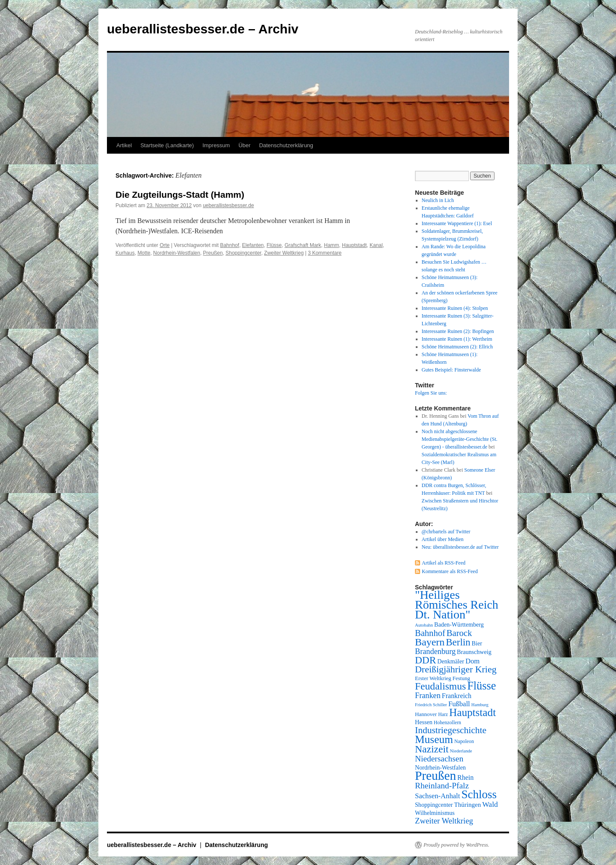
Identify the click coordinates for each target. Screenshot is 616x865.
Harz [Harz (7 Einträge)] (443, 714)
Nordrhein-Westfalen (177, 253)
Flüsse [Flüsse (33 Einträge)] (481, 686)
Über (244, 145)
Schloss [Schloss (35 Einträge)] (479, 794)
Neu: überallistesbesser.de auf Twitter (460, 547)
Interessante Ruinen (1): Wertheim (457, 339)
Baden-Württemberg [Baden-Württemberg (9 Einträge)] (459, 624)
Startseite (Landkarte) (167, 145)
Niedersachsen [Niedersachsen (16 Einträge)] (439, 759)
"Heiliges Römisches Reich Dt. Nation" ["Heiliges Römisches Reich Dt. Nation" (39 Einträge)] (457, 605)
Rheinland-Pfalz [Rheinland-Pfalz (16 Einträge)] (442, 786)
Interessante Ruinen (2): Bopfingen (458, 331)
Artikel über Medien (443, 539)
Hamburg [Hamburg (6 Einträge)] (480, 705)
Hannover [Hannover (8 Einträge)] (426, 714)
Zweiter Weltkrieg (284, 253)
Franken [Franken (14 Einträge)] (428, 696)
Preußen (213, 253)
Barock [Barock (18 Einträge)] (459, 633)
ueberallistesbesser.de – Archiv (203, 29)
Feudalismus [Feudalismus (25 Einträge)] (440, 686)
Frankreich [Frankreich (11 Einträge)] (457, 696)
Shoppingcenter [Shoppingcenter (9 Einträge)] (434, 805)
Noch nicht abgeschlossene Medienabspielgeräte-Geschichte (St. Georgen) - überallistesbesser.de (460, 439)
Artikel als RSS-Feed (444, 563)
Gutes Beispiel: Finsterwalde (452, 370)
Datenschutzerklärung (286, 145)
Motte (144, 253)
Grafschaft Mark (303, 245)
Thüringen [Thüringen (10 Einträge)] (468, 805)
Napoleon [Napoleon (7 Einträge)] (464, 741)
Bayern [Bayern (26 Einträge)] (430, 642)
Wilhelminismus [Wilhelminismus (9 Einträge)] (435, 813)
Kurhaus (125, 253)
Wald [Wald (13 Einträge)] (490, 804)
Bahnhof (230, 245)
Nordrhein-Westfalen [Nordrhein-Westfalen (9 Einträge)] (440, 767)
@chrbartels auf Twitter (446, 532)
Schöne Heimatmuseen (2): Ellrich (457, 347)
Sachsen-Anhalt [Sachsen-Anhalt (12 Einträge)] (437, 796)
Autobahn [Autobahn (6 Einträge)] (424, 625)
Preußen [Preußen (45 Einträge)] (435, 776)
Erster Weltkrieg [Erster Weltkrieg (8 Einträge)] (433, 678)
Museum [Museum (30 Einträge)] (434, 739)
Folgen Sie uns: (431, 393)
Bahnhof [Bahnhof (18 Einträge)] (430, 633)
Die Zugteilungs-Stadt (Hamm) (180, 195)
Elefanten (253, 245)
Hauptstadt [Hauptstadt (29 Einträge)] (472, 712)
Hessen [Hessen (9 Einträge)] (424, 722)
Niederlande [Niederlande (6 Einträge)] (461, 751)
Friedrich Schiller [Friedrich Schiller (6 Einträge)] (431, 705)
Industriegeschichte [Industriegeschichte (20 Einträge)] (451, 730)
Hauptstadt (354, 245)
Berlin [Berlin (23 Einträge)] (458, 642)
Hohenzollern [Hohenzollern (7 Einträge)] (447, 722)
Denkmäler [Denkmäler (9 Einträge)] (451, 661)
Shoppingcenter (243, 253)
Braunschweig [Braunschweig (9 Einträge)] (474, 652)
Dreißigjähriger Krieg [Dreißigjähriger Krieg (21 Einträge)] (456, 669)
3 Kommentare (325, 253)
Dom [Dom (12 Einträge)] (472, 661)
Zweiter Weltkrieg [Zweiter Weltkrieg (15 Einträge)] (444, 821)
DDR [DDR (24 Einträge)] (425, 660)
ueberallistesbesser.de (228, 205)
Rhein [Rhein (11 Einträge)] (465, 777)
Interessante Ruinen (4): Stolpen (455, 308)
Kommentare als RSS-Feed (450, 571)
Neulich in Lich (438, 200)
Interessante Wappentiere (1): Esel (457, 223)
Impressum (216, 145)
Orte (164, 245)
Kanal (376, 245)
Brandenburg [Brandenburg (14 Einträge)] (435, 651)
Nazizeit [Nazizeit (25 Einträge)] (432, 749)
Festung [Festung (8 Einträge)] (461, 678)
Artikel (124, 145)
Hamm (331, 245)
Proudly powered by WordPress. (456, 845)
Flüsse (274, 245)
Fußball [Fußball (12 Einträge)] (459, 704)
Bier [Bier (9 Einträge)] (477, 643)
